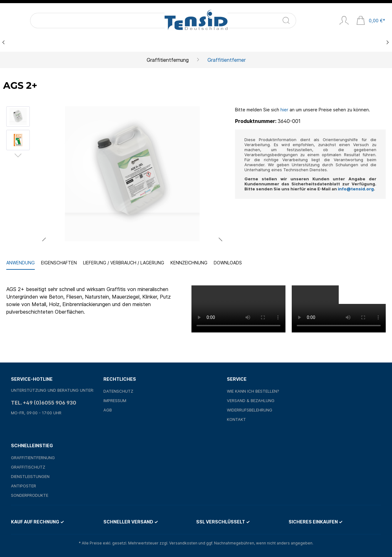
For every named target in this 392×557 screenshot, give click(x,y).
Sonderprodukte (30, 495)
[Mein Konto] (344, 21)
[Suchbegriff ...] (49, 21)
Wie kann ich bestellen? (253, 391)
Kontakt (236, 419)
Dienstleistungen (30, 476)
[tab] (21, 263)
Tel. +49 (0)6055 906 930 (44, 403)
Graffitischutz (28, 467)
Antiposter (24, 486)
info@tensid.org (356, 189)
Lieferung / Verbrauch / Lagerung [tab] (124, 263)
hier (284, 110)
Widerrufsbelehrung (250, 410)
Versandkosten (183, 543)
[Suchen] (80, 21)
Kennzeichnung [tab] (189, 263)
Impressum (115, 401)
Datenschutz (118, 391)
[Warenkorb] (371, 21)
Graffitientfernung (33, 458)
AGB (108, 410)
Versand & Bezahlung (251, 401)
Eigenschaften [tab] (59, 263)
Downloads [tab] (228, 263)
